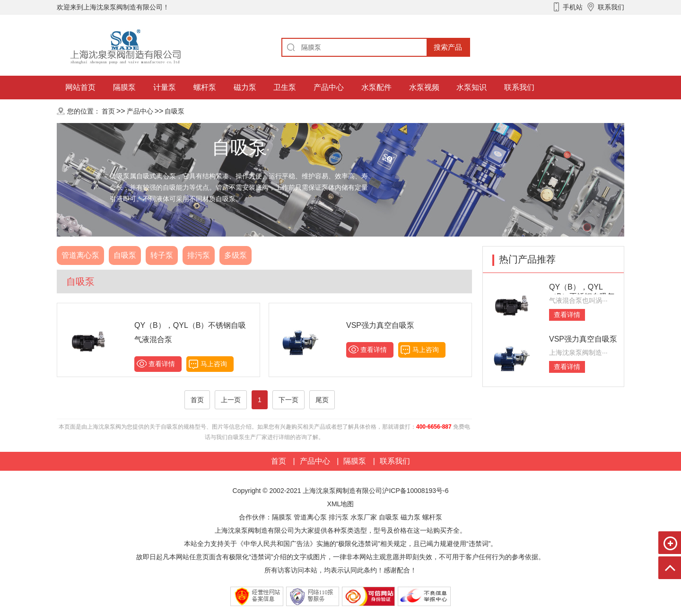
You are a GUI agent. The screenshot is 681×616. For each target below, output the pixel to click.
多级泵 (236, 255)
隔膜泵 (124, 87)
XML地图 (341, 504)
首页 (108, 111)
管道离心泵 (80, 255)
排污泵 (199, 255)
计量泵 (165, 87)
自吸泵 (175, 111)
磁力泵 (245, 87)
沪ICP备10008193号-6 (415, 491)
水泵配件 (376, 87)
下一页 (288, 400)
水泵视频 (424, 87)
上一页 (231, 400)
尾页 (322, 400)
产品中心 (329, 87)
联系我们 (519, 87)
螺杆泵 (205, 87)
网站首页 (80, 87)
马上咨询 (214, 364)
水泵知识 (471, 87)
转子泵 (162, 255)
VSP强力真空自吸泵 (380, 325)
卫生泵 (285, 87)
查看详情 (162, 364)
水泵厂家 (364, 517)
